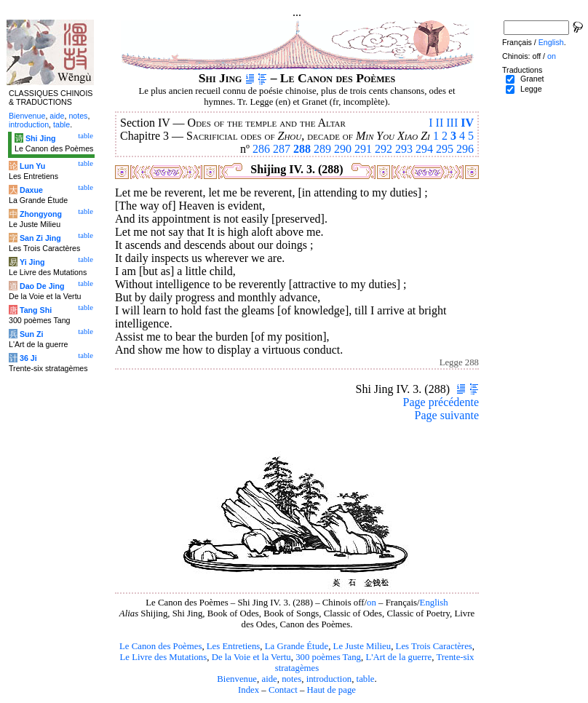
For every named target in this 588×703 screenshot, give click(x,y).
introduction (329, 679)
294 (424, 149)
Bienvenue (237, 679)
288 (302, 149)
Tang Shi (36, 310)
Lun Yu (32, 166)
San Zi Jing (40, 238)
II (440, 123)
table (366, 679)
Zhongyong (41, 214)
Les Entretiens (234, 646)
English (434, 603)
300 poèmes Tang (328, 657)
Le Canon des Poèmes (160, 646)
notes (291, 679)
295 (445, 149)
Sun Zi (32, 334)
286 (261, 149)
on (372, 603)
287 (282, 149)
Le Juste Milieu (362, 646)
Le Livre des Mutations (163, 657)
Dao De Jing (42, 286)
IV (467, 123)
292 (384, 149)
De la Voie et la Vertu (251, 657)
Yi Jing (32, 262)
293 (404, 149)
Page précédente (441, 402)
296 (465, 149)
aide (269, 679)
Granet (532, 79)
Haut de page (332, 690)
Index (249, 690)
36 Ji (28, 358)
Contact (283, 690)
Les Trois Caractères (434, 646)
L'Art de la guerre (398, 657)
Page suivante (447, 415)
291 (363, 149)
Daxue (31, 190)
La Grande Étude (297, 646)
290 (343, 149)
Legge (531, 89)
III (452, 123)
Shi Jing (40, 138)
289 (322, 149)
